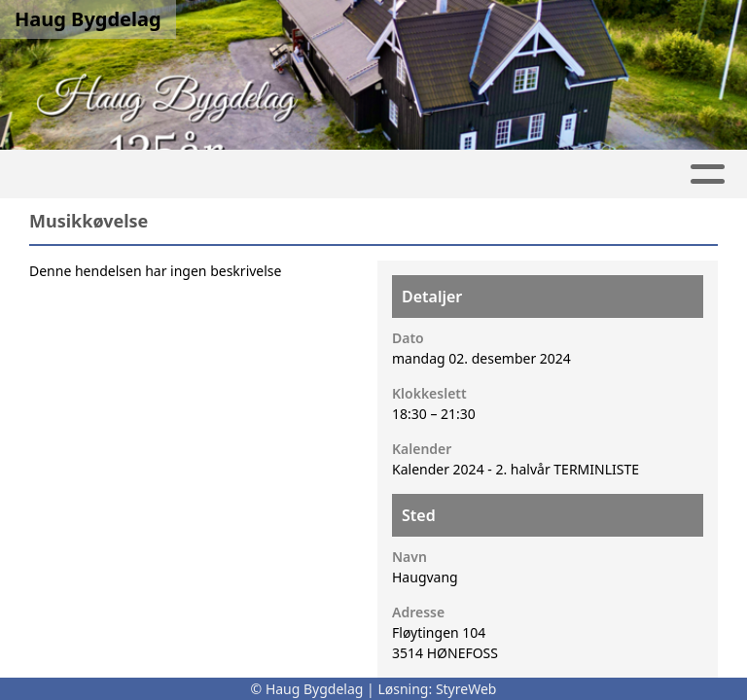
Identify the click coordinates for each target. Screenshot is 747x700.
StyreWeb (466, 689)
